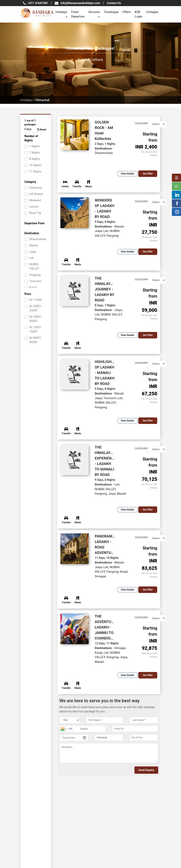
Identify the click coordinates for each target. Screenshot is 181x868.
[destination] (109, 738)
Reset (42, 130)
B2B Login (139, 14)
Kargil (33, 287)
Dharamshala (38, 239)
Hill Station (36, 194)
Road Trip (35, 213)
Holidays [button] (61, 12)
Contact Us (114, 3)
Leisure (34, 207)
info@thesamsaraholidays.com (80, 3)
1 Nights (35, 146)
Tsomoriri (35, 281)
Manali (34, 245)
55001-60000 (36, 319)
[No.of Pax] (144, 738)
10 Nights (35, 165)
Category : (141, 125)
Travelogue (111, 12)
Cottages (152, 12)
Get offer (148, 174)
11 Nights (35, 171)
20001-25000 (36, 308)
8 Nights (35, 159)
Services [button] (94, 12)
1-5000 (36, 300)
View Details (128, 174)
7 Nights (35, 153)
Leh (32, 258)
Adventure (36, 188)
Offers (127, 12)
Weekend (35, 200)
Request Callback (90, 60)
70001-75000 (36, 329)
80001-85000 (36, 340)
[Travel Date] (74, 738)
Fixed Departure (78, 14)
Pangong (35, 275)
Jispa (33, 252)
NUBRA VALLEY (34, 266)
